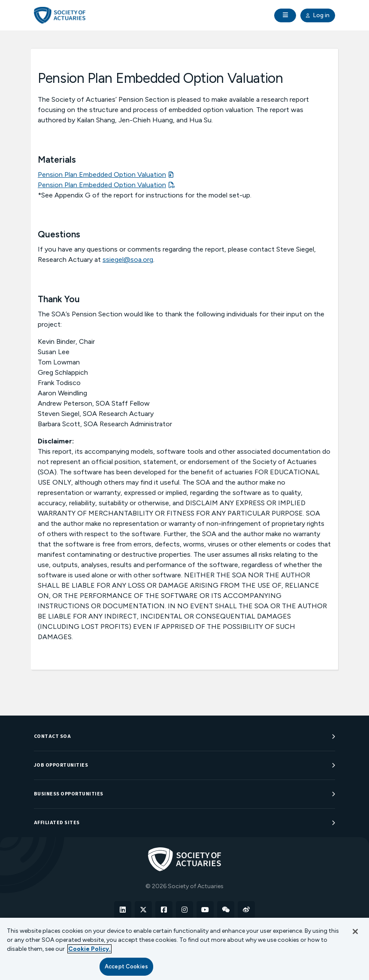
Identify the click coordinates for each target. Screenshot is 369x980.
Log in (318, 15)
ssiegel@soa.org (128, 259)
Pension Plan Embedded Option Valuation (102, 174)
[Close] (355, 931)
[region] (184, 949)
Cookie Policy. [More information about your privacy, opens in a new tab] (89, 949)
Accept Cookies (126, 966)
